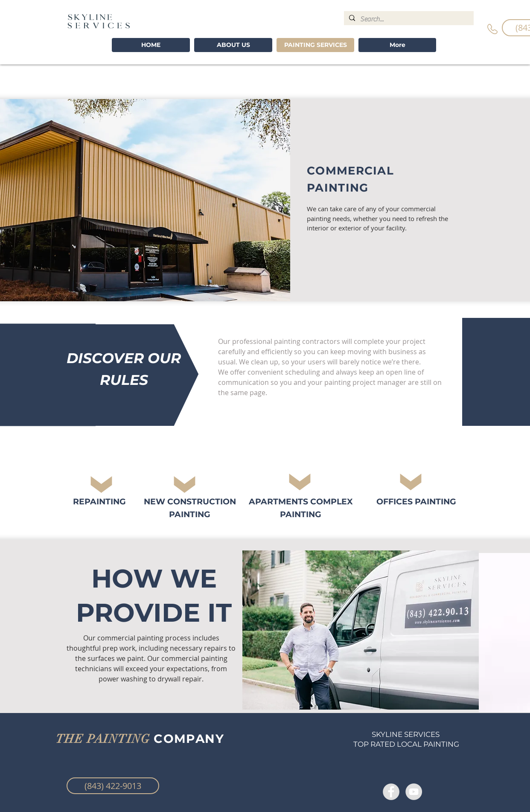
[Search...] (408, 19)
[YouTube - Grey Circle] (414, 792)
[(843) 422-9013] (113, 786)
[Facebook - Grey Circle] (391, 792)
